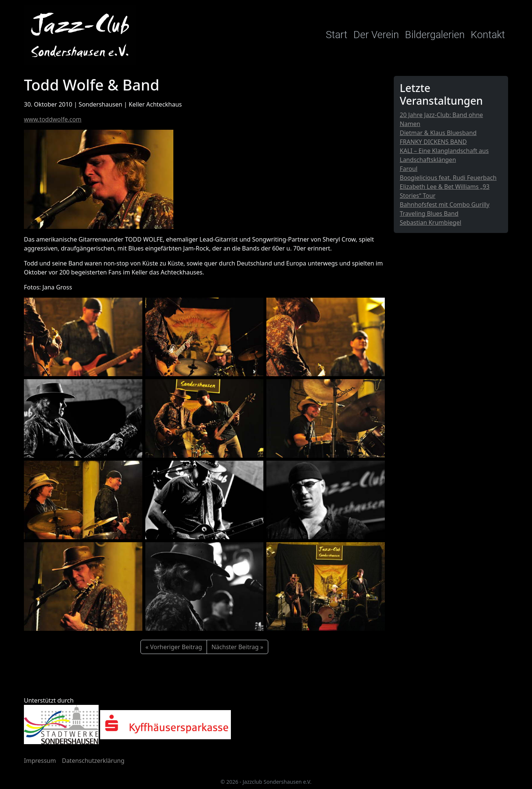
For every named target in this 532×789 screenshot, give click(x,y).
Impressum (40, 761)
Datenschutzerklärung (93, 761)
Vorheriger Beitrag (176, 647)
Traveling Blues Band (429, 214)
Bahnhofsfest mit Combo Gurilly (445, 205)
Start (337, 35)
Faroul (409, 169)
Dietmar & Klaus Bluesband (438, 133)
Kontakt (488, 35)
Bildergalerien (435, 35)
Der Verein (376, 35)
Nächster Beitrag (235, 647)
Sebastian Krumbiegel (431, 222)
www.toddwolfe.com (53, 119)
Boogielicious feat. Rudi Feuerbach (448, 178)
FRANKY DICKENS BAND (433, 142)
